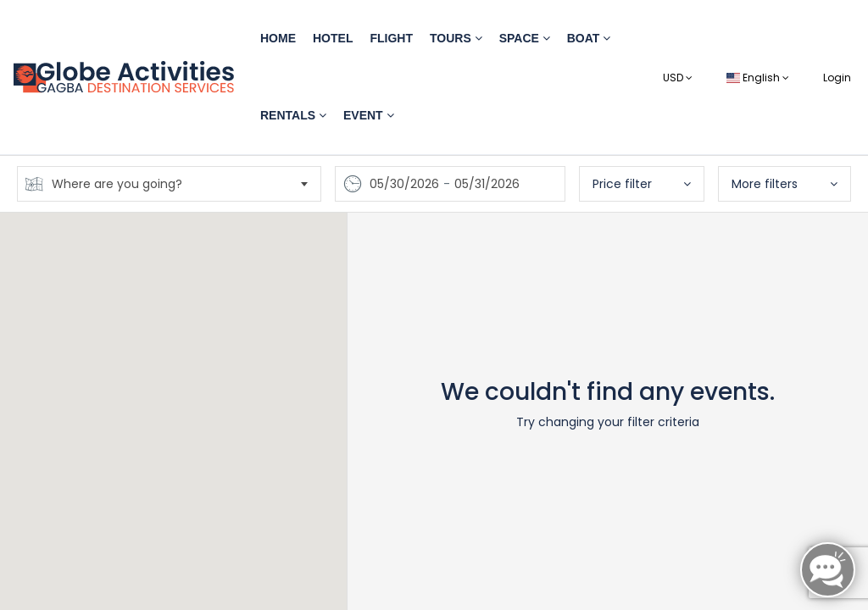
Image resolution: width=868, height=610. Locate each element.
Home (278, 38)
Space (525, 38)
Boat (589, 38)
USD (678, 78)
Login (837, 78)
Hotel (333, 38)
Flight (391, 38)
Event (369, 115)
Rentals (293, 115)
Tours (456, 38)
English (758, 78)
